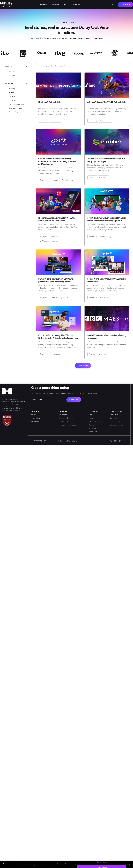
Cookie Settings (102, 862)
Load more (83, 365)
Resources (77, 5)
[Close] (130, 864)
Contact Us (125, 5)
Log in (112, 5)
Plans (66, 5)
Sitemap (77, 441)
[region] (66, 865)
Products (44, 5)
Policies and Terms (66, 441)
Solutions (55, 5)
